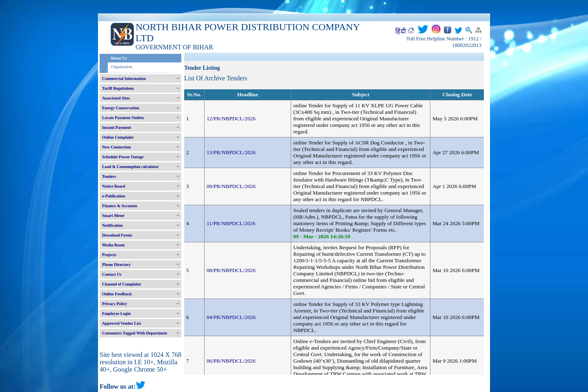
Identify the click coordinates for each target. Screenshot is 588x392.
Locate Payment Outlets (123, 118)
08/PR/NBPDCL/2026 (231, 270)
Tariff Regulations (118, 88)
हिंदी (401, 31)
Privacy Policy (115, 304)
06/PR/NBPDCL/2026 (231, 361)
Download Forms (117, 235)
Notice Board (114, 186)
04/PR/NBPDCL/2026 (231, 317)
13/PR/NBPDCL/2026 (231, 152)
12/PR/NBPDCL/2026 (231, 118)
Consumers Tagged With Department (135, 333)
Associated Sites (116, 98)
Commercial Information (124, 79)
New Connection (116, 147)
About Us (118, 58)
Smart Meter (113, 216)
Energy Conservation (121, 108)
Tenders (109, 176)
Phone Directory (116, 265)
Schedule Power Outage (123, 157)
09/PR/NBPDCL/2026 (231, 186)
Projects (109, 255)
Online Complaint (118, 137)
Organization (122, 67)
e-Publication (114, 196)
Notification (112, 225)
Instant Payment (117, 127)
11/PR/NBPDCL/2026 (231, 223)
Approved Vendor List (121, 323)
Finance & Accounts (120, 206)
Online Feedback (117, 294)
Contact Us (112, 274)
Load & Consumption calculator (130, 167)
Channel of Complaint (121, 284)
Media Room (113, 245)
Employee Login (116, 313)
